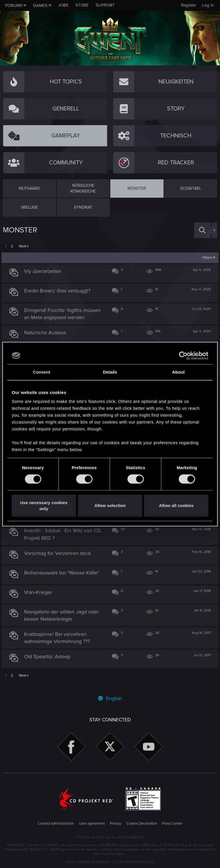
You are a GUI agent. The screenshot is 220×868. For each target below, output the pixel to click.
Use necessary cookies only (44, 506)
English (110, 698)
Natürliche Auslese (47, 340)
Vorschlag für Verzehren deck (59, 560)
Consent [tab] (42, 372)
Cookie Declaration (142, 824)
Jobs (63, 5)
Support (105, 5)
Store (82, 5)
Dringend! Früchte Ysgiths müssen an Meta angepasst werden (56, 317)
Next (23, 246)
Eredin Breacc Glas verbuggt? (59, 291)
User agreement (92, 824)
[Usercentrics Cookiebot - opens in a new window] (183, 356)
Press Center (172, 824)
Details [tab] (110, 372)
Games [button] (40, 5)
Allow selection (110, 506)
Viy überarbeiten (44, 271)
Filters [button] (206, 258)
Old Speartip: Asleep (49, 664)
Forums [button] (14, 5)
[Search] (202, 230)
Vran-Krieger (40, 599)
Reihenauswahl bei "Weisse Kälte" (63, 580)
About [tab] (178, 372)
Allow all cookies (176, 506)
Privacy (115, 824)
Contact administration (56, 824)
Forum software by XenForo (110, 862)
